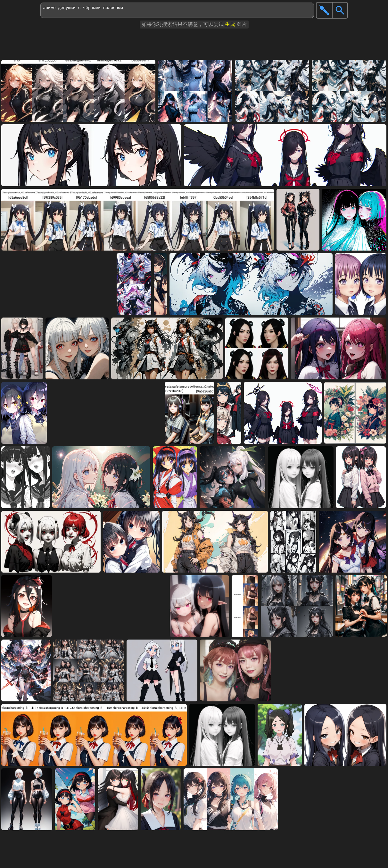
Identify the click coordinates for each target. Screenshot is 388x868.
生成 (230, 24)
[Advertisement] (160, 44)
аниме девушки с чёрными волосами (177, 10)
